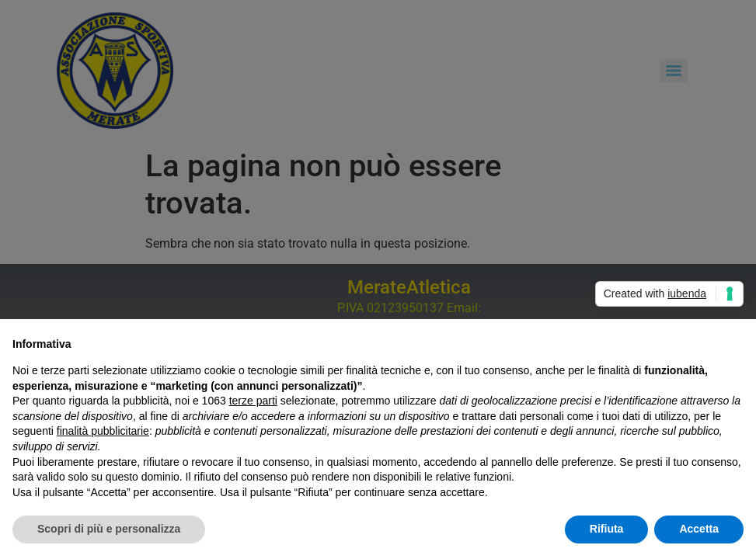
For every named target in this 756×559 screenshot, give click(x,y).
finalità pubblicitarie (103, 431)
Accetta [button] (699, 529)
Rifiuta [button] (607, 529)
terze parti (253, 401)
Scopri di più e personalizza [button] (109, 529)
